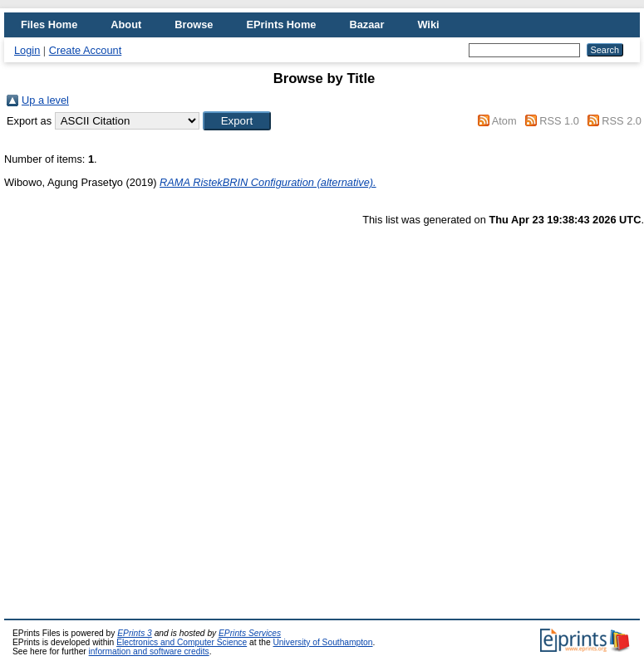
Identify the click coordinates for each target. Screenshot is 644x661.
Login (27, 50)
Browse (194, 24)
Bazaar (366, 24)
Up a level (45, 100)
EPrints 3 (135, 633)
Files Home (49, 24)
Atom (504, 121)
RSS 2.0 (622, 121)
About (126, 24)
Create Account (86, 50)
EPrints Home (281, 24)
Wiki (428, 24)
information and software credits (149, 651)
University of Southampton (322, 642)
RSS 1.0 (559, 121)
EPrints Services (250, 633)
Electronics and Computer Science (182, 642)
